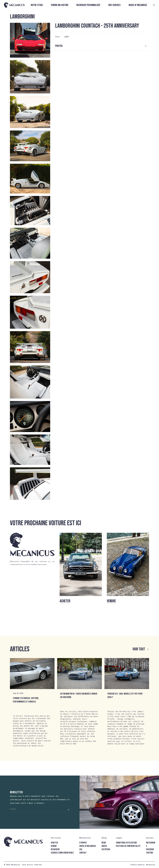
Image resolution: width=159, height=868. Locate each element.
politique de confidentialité (128, 846)
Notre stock (37, 5)
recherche (55, 849)
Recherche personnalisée (88, 5)
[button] (102, 46)
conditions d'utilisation (126, 843)
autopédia (106, 849)
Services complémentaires (62, 853)
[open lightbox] (30, 40)
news (104, 843)
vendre (54, 846)
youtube (150, 853)
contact (83, 853)
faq (81, 849)
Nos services (114, 5)
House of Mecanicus (138, 5)
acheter (54, 843)
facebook (150, 849)
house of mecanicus (88, 846)
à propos (83, 843)
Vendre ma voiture (60, 5)
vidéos (104, 846)
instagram (151, 843)
